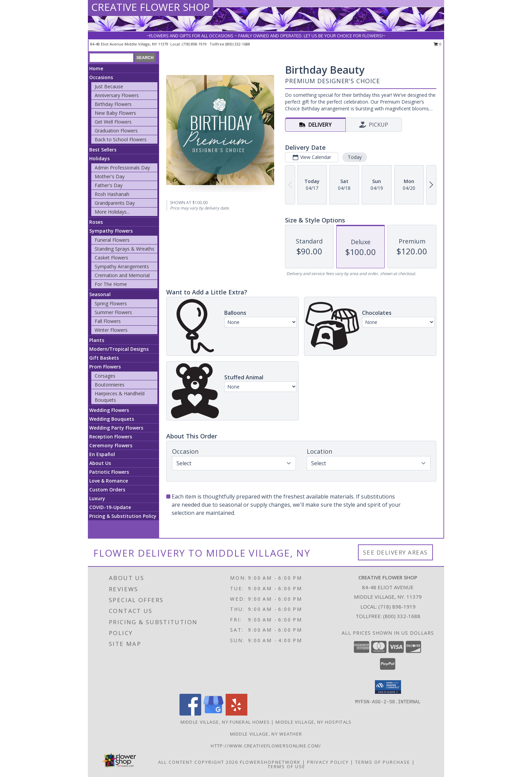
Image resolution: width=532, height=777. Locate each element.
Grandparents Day (115, 203)
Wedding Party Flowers (116, 428)
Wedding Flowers (109, 410)
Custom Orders (107, 490)
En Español (102, 454)
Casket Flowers (111, 258)
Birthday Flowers (113, 104)
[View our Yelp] (236, 714)
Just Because (109, 86)
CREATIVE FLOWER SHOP (150, 7)
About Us (100, 463)
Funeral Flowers (112, 240)
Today (355, 157)
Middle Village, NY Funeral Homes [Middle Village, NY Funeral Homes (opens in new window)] (225, 722)
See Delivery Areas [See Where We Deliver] (395, 552)
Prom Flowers (105, 367)
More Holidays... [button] (112, 212)
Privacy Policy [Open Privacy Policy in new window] (328, 762)
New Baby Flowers (115, 113)
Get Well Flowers (113, 122)
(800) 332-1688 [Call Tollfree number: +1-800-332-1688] (402, 616)
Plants (97, 340)
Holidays (99, 158)
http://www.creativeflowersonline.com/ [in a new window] (266, 746)
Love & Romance (109, 481)
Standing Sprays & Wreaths (125, 249)
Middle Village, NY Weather (266, 734)
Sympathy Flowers (111, 231)
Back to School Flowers (121, 139)
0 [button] (438, 44)
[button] (388, 687)
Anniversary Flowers (117, 95)
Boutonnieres (110, 385)
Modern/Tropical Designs (119, 349)
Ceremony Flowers (111, 445)
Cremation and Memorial (122, 275)
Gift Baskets (104, 358)
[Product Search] (111, 58)
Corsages (105, 376)
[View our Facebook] (190, 714)
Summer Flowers (113, 312)
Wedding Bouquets (112, 419)
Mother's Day (110, 176)
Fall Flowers (108, 321)
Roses (96, 222)
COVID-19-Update (110, 507)
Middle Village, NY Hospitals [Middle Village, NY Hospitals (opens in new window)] (313, 722)
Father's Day (109, 185)
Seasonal (100, 294)
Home (96, 68)
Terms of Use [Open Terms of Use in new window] (287, 766)
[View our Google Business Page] (213, 714)
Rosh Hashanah (112, 194)
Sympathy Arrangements (122, 266)
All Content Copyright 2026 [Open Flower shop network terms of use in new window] (198, 762)
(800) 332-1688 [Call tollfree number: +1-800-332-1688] (238, 44)
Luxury (97, 498)
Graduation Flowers (116, 131)
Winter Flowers (111, 330)
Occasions (101, 77)
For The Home (111, 284)
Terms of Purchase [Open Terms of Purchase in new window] (383, 762)
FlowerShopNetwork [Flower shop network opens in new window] (270, 762)
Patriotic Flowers (109, 472)
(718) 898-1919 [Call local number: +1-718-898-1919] (195, 44)
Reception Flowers (111, 437)
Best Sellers (103, 150)
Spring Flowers (111, 303)
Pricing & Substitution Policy (123, 516)
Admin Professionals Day (122, 168)
